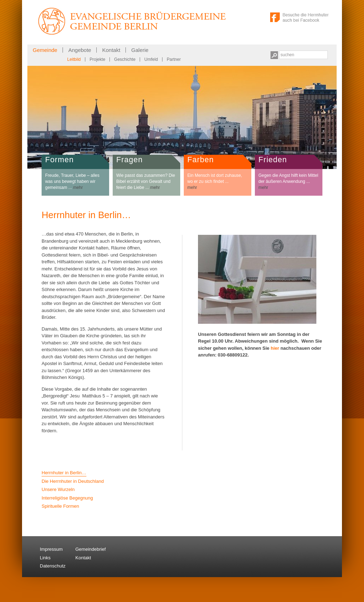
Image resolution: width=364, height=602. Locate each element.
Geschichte (125, 59)
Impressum (51, 549)
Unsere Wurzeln (58, 489)
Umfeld (151, 59)
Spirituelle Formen (60, 506)
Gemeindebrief (90, 549)
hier (275, 348)
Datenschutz (53, 566)
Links (45, 558)
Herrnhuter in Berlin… (64, 473)
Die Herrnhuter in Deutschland (73, 481)
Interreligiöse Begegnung (67, 498)
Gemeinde (45, 50)
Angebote (80, 50)
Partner (174, 59)
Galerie (140, 50)
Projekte (97, 59)
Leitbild (74, 59)
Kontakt (111, 50)
